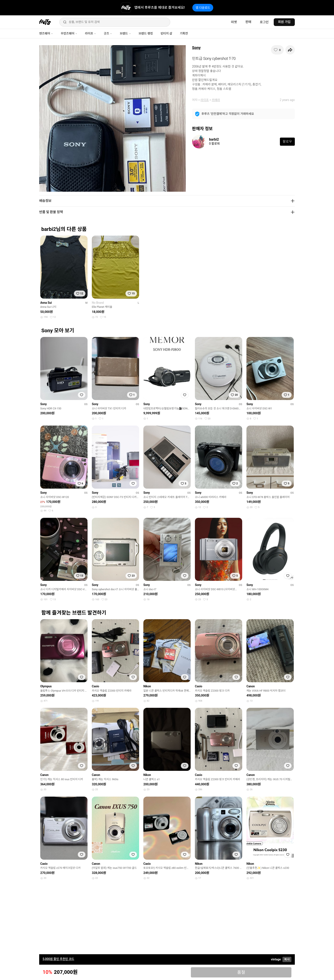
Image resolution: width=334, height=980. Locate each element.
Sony (196, 48)
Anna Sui (46, 303)
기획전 (184, 33)
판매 (248, 22)
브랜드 (125, 33)
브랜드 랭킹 (146, 33)
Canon (251, 686)
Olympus (46, 686)
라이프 (91, 33)
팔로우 (287, 142)
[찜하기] (277, 50)
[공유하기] (290, 50)
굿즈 (108, 33)
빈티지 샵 (166, 33)
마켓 (234, 22)
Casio (95, 686)
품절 (241, 972)
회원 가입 (284, 22)
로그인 (264, 22)
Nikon (147, 686)
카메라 (216, 100)
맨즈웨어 (46, 33)
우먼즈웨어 (69, 33)
